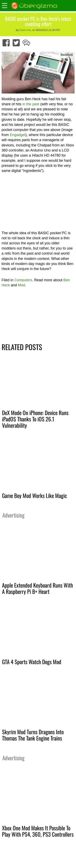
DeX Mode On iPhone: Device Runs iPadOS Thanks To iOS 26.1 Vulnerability (35, 419)
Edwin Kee (25, 30)
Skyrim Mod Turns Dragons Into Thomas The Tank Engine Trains (33, 735)
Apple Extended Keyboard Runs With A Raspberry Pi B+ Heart (37, 588)
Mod (22, 285)
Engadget (18, 135)
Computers (23, 280)
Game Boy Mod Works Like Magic (34, 496)
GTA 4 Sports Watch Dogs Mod (32, 662)
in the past (31, 104)
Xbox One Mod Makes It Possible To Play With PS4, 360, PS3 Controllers (38, 831)
